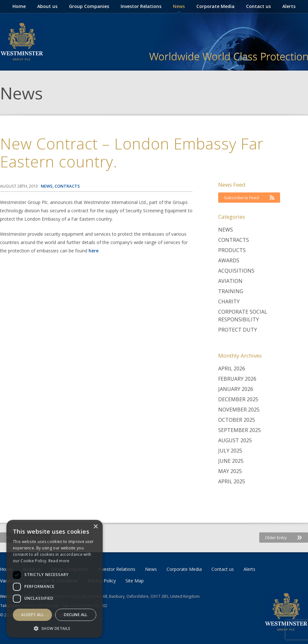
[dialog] (55, 579)
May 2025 (230, 471)
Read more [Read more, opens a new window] (59, 561)
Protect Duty (238, 330)
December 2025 (238, 399)
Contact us (258, 6)
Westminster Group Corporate (22, 42)
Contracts (234, 240)
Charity (229, 301)
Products (232, 250)
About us (47, 6)
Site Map (135, 581)
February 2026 (237, 379)
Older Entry (284, 538)
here (94, 251)
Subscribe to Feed (249, 198)
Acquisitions (236, 271)
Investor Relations (141, 6)
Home (19, 6)
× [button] (95, 527)
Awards (229, 260)
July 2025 (230, 451)
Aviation (230, 281)
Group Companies (89, 6)
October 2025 (237, 420)
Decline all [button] (76, 615)
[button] (55, 628)
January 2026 (236, 389)
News (179, 6)
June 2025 (231, 461)
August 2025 (235, 440)
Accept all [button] (32, 615)
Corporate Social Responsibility (243, 316)
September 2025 (240, 430)
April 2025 (232, 481)
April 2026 (232, 369)
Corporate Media (215, 6)
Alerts (289, 6)
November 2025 (239, 410)
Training (231, 291)
